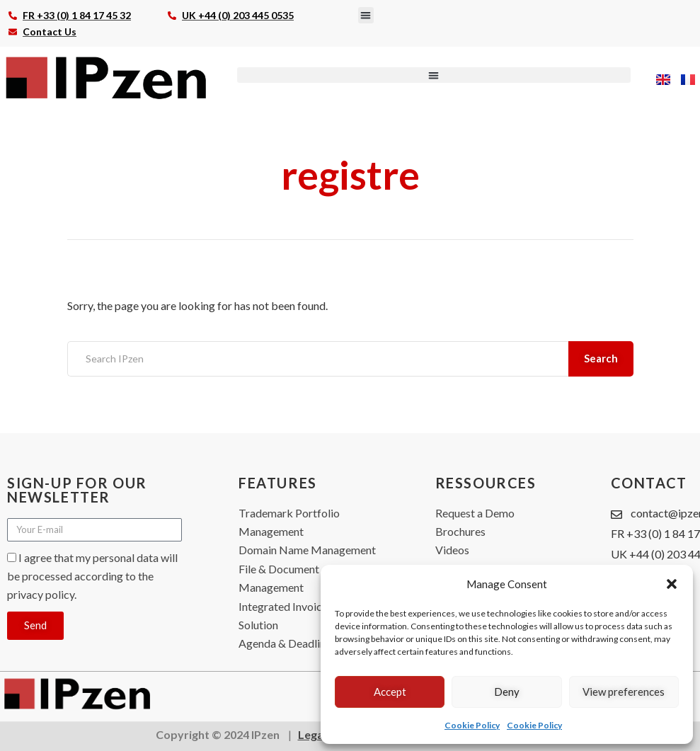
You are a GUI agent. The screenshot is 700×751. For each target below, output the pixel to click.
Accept (390, 692)
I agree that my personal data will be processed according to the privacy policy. (92, 576)
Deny (507, 692)
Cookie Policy (472, 725)
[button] (672, 584)
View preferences (624, 692)
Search (602, 358)
